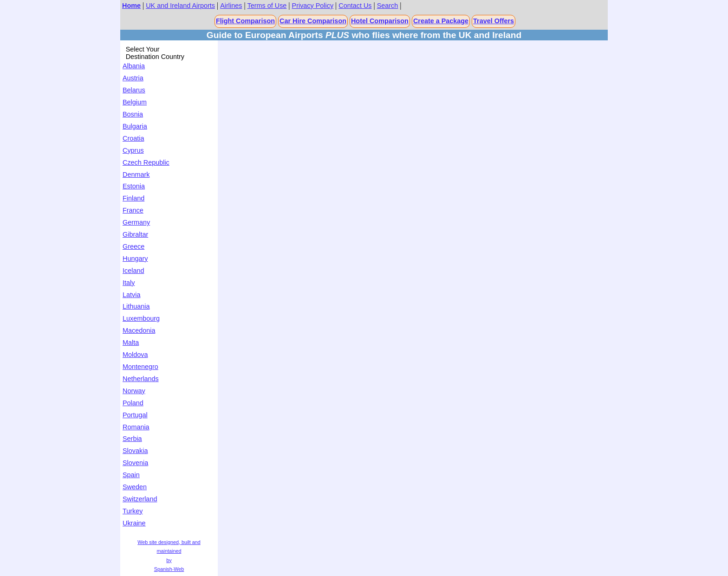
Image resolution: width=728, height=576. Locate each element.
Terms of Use (267, 6)
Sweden (135, 487)
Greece (133, 246)
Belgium (135, 102)
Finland (133, 198)
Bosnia (133, 114)
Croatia (133, 138)
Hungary (135, 259)
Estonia (134, 186)
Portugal (135, 415)
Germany (136, 222)
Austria (133, 78)
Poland (133, 403)
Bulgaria (135, 126)
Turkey (133, 511)
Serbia (132, 439)
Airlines (231, 6)
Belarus (134, 90)
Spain (131, 475)
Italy (129, 283)
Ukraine (134, 523)
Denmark (136, 175)
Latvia (131, 295)
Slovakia (135, 451)
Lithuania (136, 306)
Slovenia (135, 463)
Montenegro (140, 367)
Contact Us (355, 6)
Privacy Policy (313, 6)
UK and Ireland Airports (180, 6)
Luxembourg (141, 318)
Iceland (133, 271)
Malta (131, 343)
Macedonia (139, 330)
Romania (136, 427)
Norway (134, 391)
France (133, 210)
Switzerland (140, 499)
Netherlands (141, 379)
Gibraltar (135, 234)
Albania (134, 66)
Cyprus (133, 150)
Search (388, 6)
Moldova (135, 355)
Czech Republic (146, 162)
